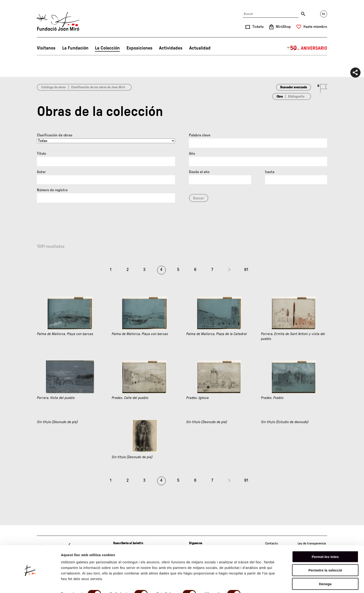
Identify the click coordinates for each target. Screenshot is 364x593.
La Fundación (75, 48)
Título (41, 154)
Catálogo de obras (53, 87)
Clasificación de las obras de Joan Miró (98, 87)
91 (246, 270)
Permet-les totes (325, 540)
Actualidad (200, 48)
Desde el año (199, 172)
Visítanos (46, 48)
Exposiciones (140, 48)
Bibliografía (296, 97)
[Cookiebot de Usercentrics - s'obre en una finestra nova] (30, 584)
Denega (325, 567)
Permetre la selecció (325, 553)
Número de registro (52, 190)
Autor (41, 172)
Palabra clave (200, 135)
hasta (270, 172)
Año (192, 154)
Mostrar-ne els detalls (79, 584)
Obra (280, 97)
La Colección (107, 48)
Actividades (171, 48)
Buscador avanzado (294, 87)
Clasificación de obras (55, 135)
